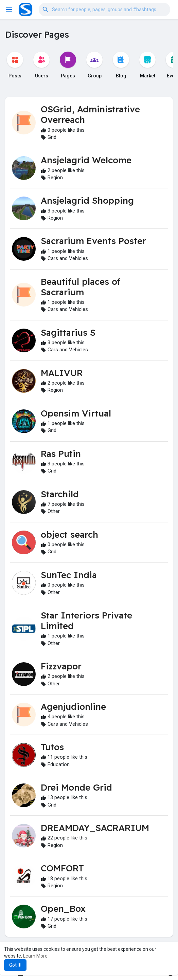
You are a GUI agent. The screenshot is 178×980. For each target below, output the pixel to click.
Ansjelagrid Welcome (86, 160)
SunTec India (69, 575)
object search (69, 534)
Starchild (60, 494)
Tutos (52, 747)
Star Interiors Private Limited (86, 621)
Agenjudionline (73, 707)
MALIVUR (62, 373)
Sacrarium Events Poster (93, 241)
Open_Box (63, 909)
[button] (104, 10)
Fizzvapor (61, 666)
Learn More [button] (35, 956)
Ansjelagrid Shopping (87, 200)
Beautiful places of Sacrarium (81, 287)
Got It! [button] (15, 965)
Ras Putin (61, 454)
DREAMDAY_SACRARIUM (95, 828)
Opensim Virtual (76, 413)
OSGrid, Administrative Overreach (90, 114)
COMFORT (62, 868)
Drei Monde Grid (76, 787)
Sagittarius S (68, 332)
